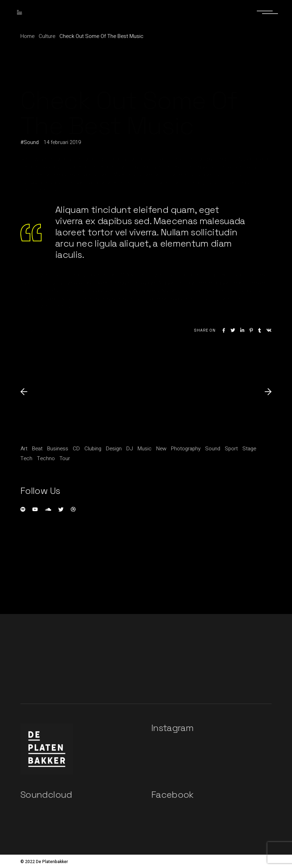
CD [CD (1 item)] (76, 449)
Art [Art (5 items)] (24, 449)
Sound (31, 142)
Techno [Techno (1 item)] (46, 458)
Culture (47, 36)
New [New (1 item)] (161, 449)
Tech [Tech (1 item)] (26, 458)
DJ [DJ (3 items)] (130, 449)
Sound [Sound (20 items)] (213, 449)
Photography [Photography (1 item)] (186, 449)
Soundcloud (46, 795)
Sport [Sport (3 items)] (231, 449)
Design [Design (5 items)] (114, 449)
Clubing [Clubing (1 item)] (93, 449)
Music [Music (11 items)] (145, 449)
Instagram (172, 728)
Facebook (172, 795)
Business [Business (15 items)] (58, 449)
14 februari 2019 (62, 142)
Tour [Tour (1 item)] (65, 458)
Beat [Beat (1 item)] (37, 449)
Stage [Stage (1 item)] (249, 449)
